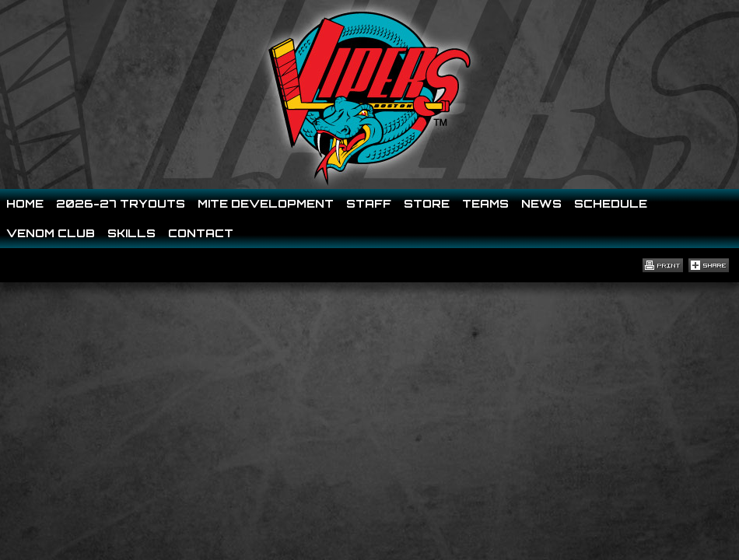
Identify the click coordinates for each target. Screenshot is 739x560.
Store (427, 203)
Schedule (611, 203)
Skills (131, 233)
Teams (485, 203)
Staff (369, 203)
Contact (201, 233)
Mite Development (266, 203)
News (541, 203)
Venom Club (51, 233)
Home (25, 203)
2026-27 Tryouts (121, 203)
